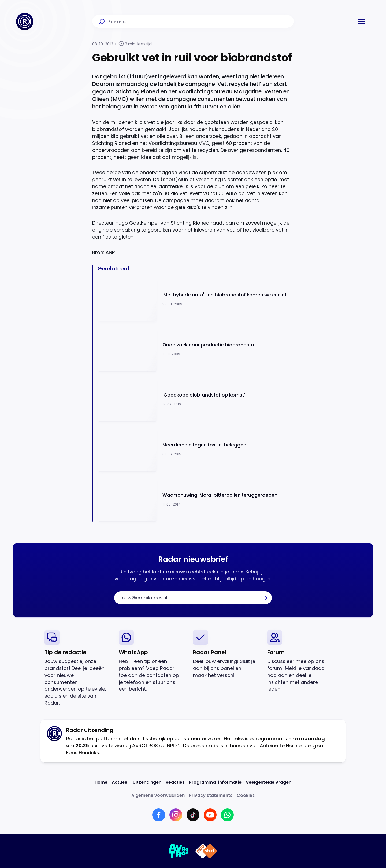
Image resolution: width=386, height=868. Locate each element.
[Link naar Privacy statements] (211, 795)
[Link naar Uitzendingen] (147, 782)
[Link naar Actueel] (120, 782)
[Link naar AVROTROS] (179, 851)
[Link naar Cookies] (246, 795)
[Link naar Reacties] (175, 782)
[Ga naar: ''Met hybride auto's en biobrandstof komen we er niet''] (196, 299)
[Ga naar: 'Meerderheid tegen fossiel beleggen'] (196, 449)
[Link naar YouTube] (210, 815)
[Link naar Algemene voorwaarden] (158, 795)
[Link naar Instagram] (176, 815)
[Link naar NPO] (206, 851)
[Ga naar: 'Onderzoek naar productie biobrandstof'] (196, 349)
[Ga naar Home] (25, 21)
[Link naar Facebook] (159, 815)
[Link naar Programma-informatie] (215, 782)
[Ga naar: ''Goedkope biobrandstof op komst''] (196, 399)
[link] (77, 668)
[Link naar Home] (101, 782)
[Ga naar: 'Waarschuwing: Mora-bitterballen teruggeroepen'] (196, 499)
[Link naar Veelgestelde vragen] (269, 782)
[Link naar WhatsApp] (227, 815)
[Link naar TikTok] (193, 815)
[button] (361, 21)
